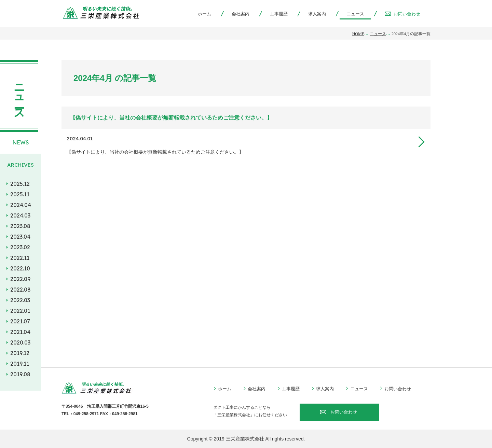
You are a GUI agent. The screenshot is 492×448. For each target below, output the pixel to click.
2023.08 (20, 226)
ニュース (378, 34)
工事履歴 (279, 14)
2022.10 (20, 268)
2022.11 (20, 258)
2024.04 (21, 205)
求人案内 (317, 14)
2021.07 (20, 321)
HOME (358, 34)
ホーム (204, 14)
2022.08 (20, 290)
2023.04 (20, 237)
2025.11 (20, 194)
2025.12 (20, 184)
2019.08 (20, 374)
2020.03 (20, 342)
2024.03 (20, 215)
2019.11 (20, 364)
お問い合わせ (402, 14)
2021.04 (20, 332)
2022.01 (20, 311)
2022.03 (20, 300)
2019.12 (20, 353)
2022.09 (20, 279)
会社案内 (241, 14)
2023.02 (20, 247)
